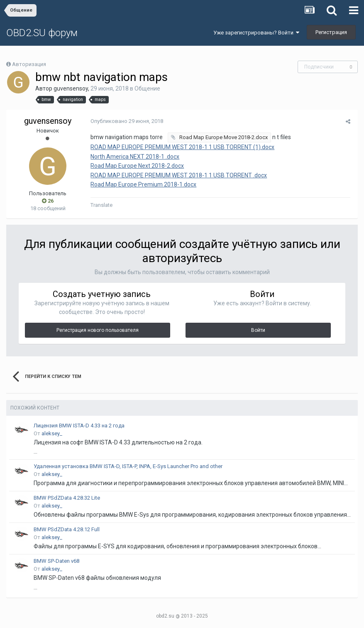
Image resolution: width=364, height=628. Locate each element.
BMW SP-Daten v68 (56, 561)
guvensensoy (71, 88)
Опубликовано (126, 121)
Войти (258, 330)
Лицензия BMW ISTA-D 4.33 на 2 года (79, 426)
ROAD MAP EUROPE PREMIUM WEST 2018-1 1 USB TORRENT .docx (177, 175)
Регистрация (331, 32)
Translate (100, 205)
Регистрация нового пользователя (98, 330)
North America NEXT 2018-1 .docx (134, 157)
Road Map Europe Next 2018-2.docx (136, 166)
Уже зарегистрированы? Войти (256, 33)
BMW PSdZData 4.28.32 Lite (67, 498)
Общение (147, 88)
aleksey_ (52, 433)
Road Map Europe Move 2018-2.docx (222, 137)
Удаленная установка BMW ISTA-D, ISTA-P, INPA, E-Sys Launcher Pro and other (128, 466)
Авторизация (29, 64)
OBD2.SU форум (42, 33)
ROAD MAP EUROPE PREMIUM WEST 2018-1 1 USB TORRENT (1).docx (181, 147)
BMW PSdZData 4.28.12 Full (67, 529)
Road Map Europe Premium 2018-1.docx (142, 184)
